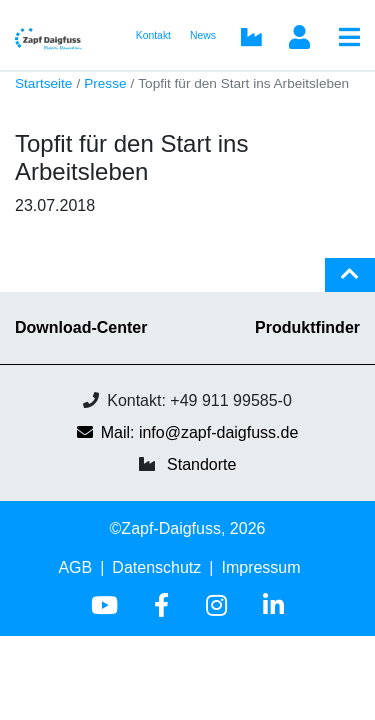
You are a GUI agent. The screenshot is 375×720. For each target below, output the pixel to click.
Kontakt (153, 35)
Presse (105, 83)
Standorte (201, 464)
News (203, 35)
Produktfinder (307, 327)
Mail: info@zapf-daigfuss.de (188, 432)
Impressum (260, 567)
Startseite (43, 83)
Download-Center (81, 327)
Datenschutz (156, 567)
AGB (75, 567)
